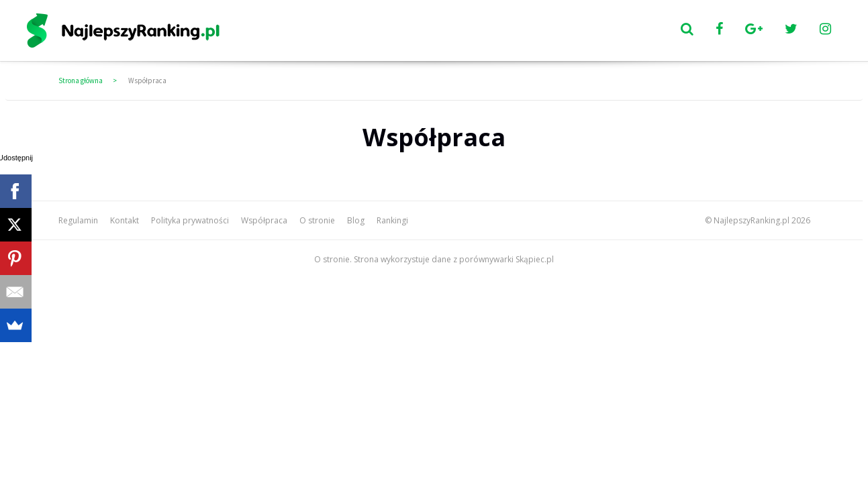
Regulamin (78, 220)
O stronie (317, 220)
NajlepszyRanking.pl (752, 220)
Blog (356, 220)
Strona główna (81, 80)
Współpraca (147, 80)
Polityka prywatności (190, 220)
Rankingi (392, 220)
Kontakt (125, 220)
